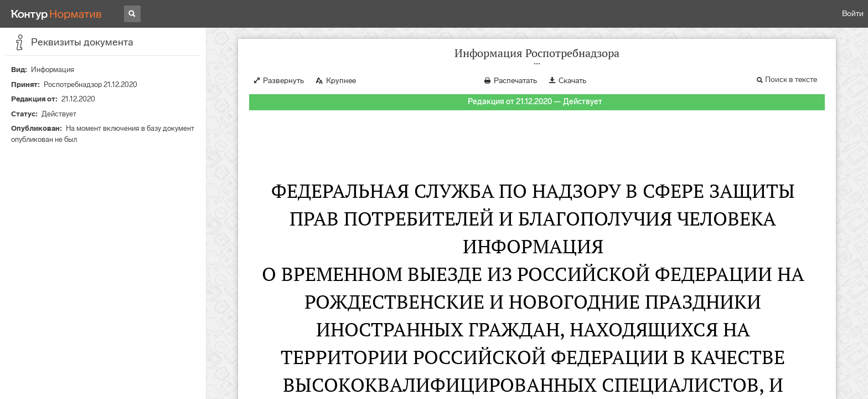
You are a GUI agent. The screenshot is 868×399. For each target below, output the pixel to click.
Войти (853, 14)
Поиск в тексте (791, 80)
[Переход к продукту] (56, 14)
